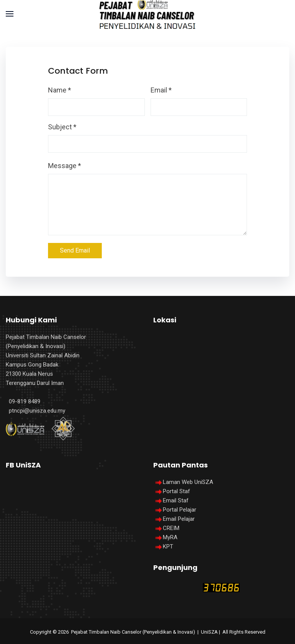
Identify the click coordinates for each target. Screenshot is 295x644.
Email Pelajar (179, 519)
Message (65, 166)
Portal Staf (177, 491)
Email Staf (176, 500)
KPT (168, 547)
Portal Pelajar (180, 510)
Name (60, 90)
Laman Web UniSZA (183, 482)
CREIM (171, 528)
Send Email (75, 250)
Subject (62, 127)
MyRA (170, 537)
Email (161, 90)
